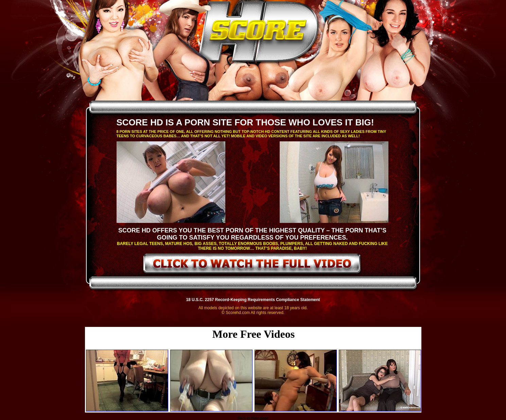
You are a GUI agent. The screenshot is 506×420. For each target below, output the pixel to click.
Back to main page (253, 418)
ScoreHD (259, 33)
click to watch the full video (252, 265)
